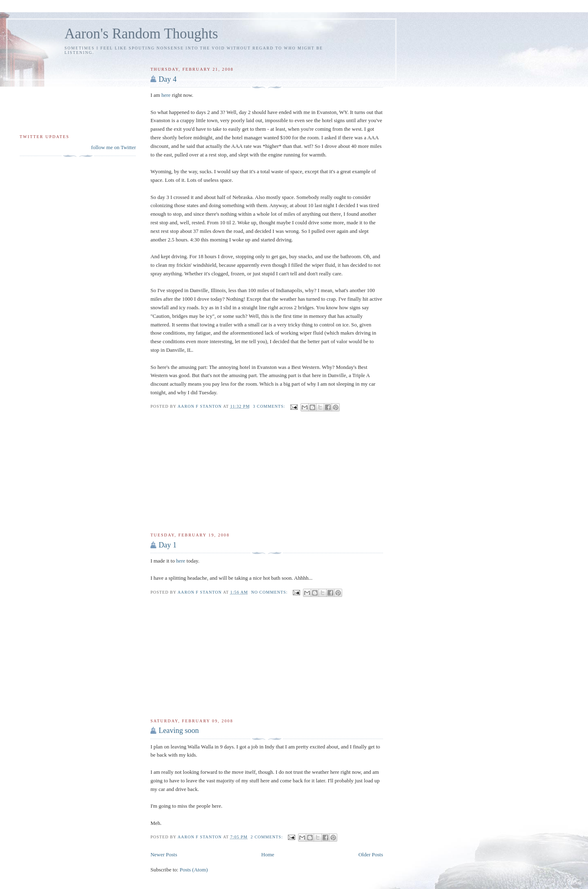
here (166, 95)
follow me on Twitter (114, 147)
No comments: (270, 592)
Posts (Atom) (194, 870)
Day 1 (167, 545)
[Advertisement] (212, 472)
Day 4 (167, 79)
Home (268, 854)
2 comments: (268, 837)
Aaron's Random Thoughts (141, 34)
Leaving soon (179, 730)
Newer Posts (164, 854)
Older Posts (371, 854)
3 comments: (270, 406)
